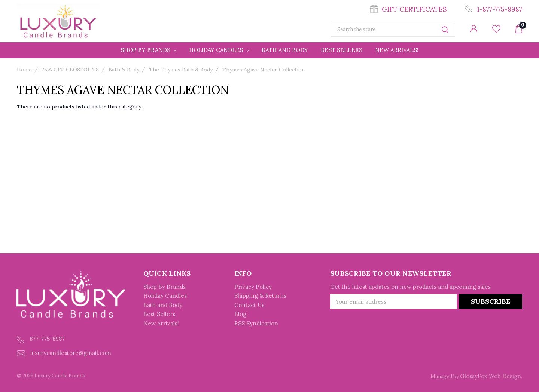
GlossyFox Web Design (491, 376)
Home (24, 70)
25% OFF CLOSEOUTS (70, 70)
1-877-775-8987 (500, 9)
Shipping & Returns (260, 296)
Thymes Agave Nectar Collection (264, 70)
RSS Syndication (256, 323)
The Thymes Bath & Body (181, 70)
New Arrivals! (397, 50)
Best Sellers (342, 50)
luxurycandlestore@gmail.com (64, 353)
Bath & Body (124, 70)
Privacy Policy (253, 287)
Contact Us (249, 305)
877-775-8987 (41, 339)
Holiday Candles (219, 50)
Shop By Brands (148, 50)
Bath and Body (285, 50)
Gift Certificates (414, 9)
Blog (240, 314)
